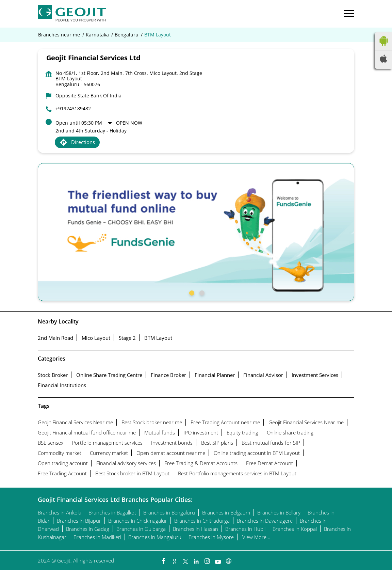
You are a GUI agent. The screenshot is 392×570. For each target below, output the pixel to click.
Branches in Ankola (60, 512)
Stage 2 (127, 338)
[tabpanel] (196, 232)
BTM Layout (158, 338)
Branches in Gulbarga (141, 529)
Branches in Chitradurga (202, 521)
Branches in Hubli (245, 529)
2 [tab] (201, 292)
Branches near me (59, 35)
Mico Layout (96, 338)
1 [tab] (191, 292)
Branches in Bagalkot (112, 512)
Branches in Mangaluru (155, 537)
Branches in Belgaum (226, 512)
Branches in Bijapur (79, 521)
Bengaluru (127, 35)
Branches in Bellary (279, 512)
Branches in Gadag (88, 529)
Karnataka (97, 35)
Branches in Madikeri (97, 537)
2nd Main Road (55, 338)
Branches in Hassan (195, 529)
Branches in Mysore (211, 537)
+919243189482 (73, 108)
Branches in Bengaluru (169, 512)
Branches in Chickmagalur (138, 521)
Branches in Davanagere (265, 521)
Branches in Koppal (295, 529)
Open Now (129, 123)
